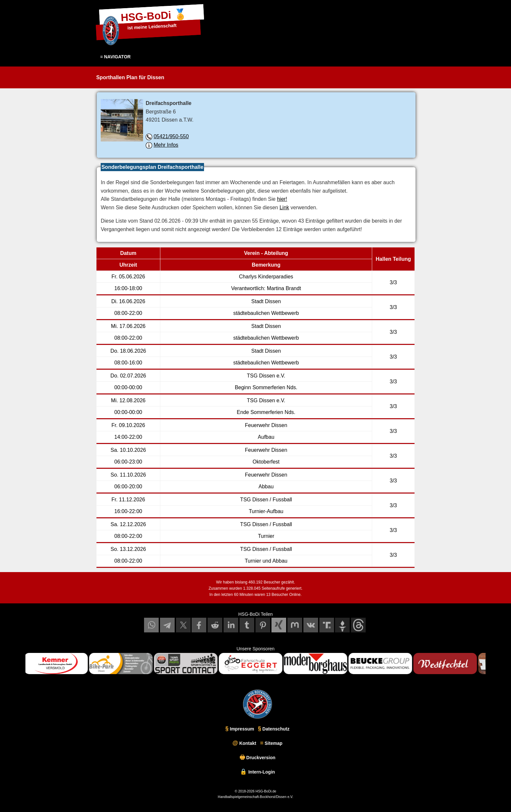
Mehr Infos (166, 145)
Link (282, 207)
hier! (280, 199)
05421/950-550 (172, 136)
